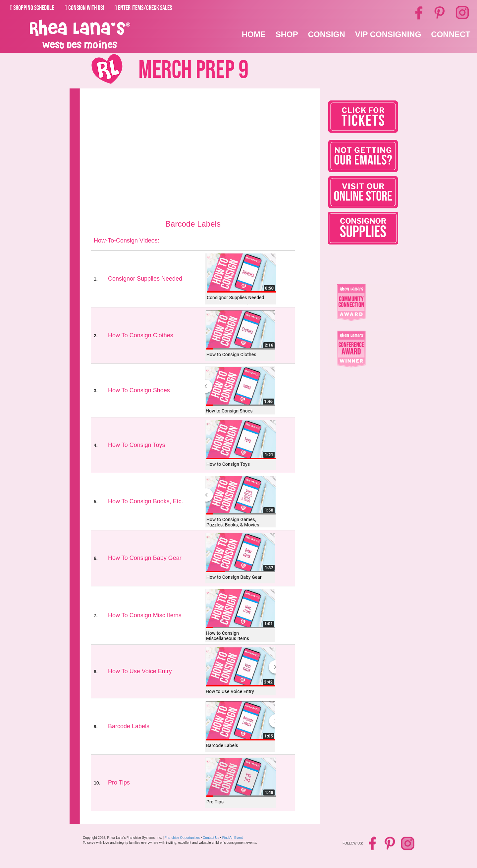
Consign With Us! (84, 8)
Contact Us (211, 838)
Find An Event (233, 838)
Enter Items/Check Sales (143, 8)
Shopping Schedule (32, 8)
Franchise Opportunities (182, 838)
